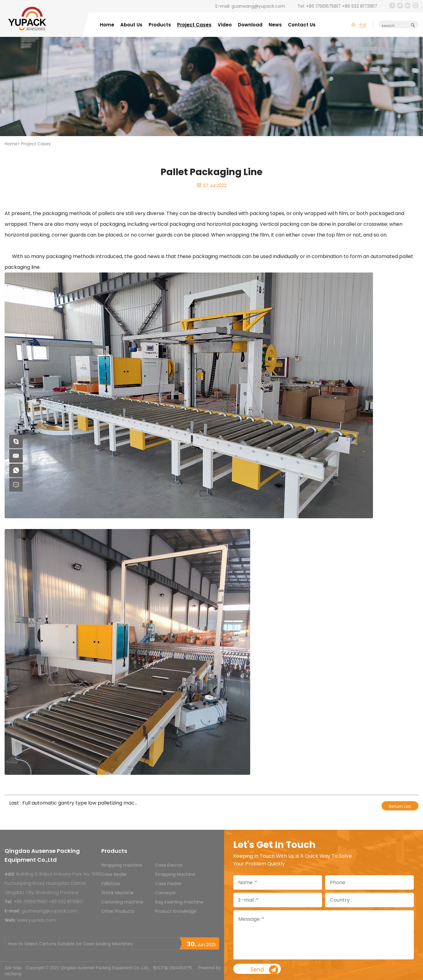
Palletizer (111, 884)
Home (107, 25)
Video (225, 25)
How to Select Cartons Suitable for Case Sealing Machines (70, 944)
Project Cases (194, 25)
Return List (400, 806)
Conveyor (165, 893)
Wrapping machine (122, 865)
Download (250, 25)
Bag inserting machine (179, 902)
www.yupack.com (37, 920)
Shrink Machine (117, 893)
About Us (131, 25)
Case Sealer (114, 874)
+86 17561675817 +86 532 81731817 (342, 6)
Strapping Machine (175, 874)
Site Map (13, 968)
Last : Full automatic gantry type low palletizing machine (74, 803)
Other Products (118, 911)
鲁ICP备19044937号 (173, 968)
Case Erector (169, 865)
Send (283, 970)
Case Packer (168, 884)
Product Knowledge (176, 911)
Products (160, 25)
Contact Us (302, 25)
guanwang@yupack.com (258, 6)
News (275, 25)
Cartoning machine (122, 902)
